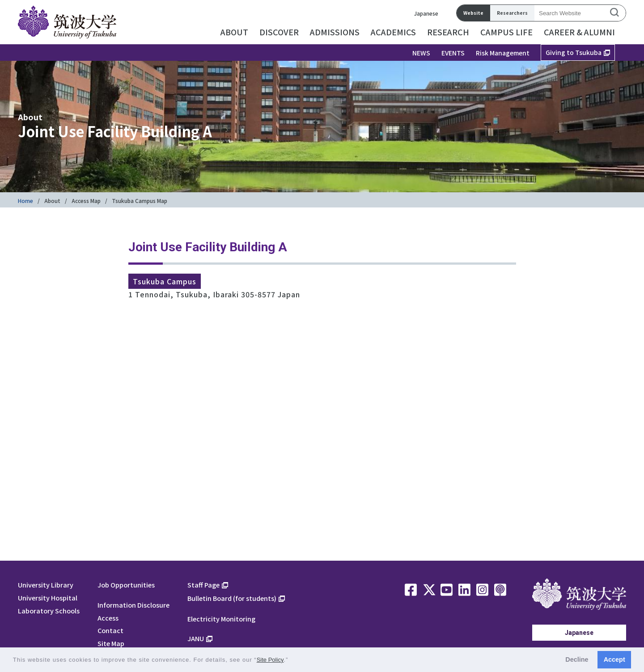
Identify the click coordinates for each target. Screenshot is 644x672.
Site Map (111, 643)
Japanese (426, 13)
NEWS (421, 53)
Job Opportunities (126, 585)
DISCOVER (279, 32)
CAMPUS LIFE (506, 32)
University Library (46, 585)
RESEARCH (448, 32)
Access (108, 618)
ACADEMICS (393, 32)
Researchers (512, 13)
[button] (291, 661)
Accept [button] (614, 659)
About (52, 201)
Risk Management (503, 53)
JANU (196, 638)
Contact (110, 630)
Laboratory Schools (49, 611)
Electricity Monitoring (221, 619)
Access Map (86, 201)
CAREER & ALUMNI (579, 32)
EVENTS (453, 53)
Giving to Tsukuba (574, 52)
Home (25, 201)
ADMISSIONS (335, 32)
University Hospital (48, 598)
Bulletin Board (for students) (232, 598)
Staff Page (203, 585)
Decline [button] (577, 659)
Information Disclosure (133, 605)
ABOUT (234, 32)
